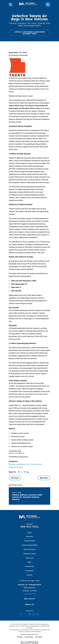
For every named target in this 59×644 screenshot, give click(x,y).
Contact (30, 575)
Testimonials (30, 566)
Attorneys (30, 537)
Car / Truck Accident (34, 464)
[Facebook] (21, 614)
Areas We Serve (30, 549)
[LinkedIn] (38, 614)
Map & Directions (30, 594)
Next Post (44, 478)
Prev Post (15, 478)
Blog (30, 562)
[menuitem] (20, 637)
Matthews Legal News (17, 464)
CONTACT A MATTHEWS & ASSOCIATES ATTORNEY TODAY (30, 33)
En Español (30, 571)
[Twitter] (25, 614)
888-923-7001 (30, 527)
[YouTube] (30, 614)
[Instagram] (34, 614)
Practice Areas (30, 541)
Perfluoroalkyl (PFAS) (30, 545)
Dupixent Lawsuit (30, 554)
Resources (30, 558)
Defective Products (16, 467)
